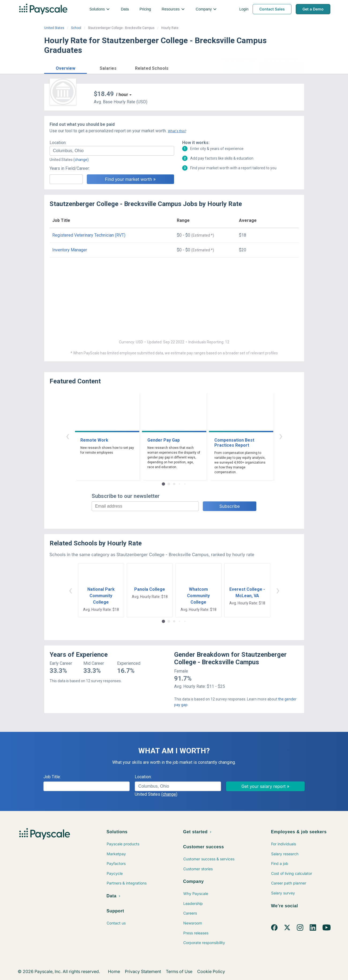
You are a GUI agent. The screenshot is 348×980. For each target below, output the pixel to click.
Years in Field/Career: (70, 168)
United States (54, 28)
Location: (58, 143)
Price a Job (240, 68)
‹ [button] (68, 436)
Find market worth (282, 68)
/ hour (122, 95)
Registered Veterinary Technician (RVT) (89, 235)
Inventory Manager (70, 250)
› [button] (281, 436)
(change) (81, 160)
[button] (66, 67)
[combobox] (112, 151)
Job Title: (52, 777)
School (76, 28)
